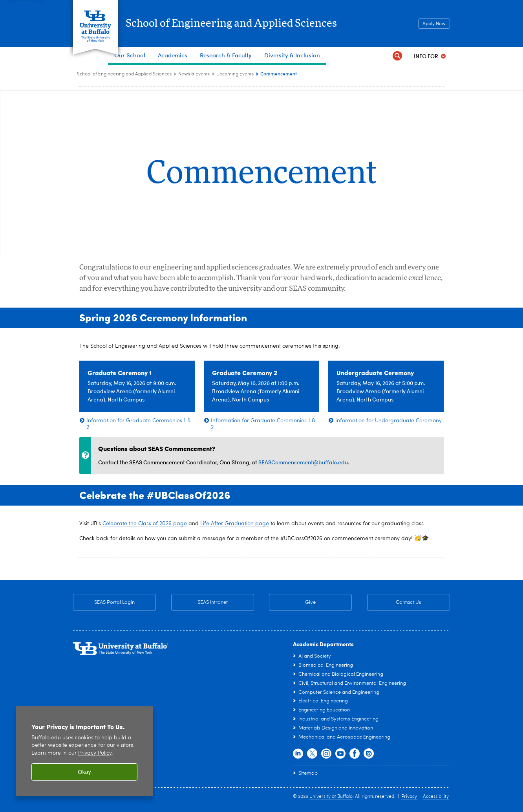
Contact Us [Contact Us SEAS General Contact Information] (394, 603)
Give (310, 602)
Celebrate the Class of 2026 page (145, 524)
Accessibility (436, 797)
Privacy (409, 797)
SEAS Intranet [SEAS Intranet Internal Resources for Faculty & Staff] (199, 603)
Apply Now (434, 24)
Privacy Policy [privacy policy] (95, 753)
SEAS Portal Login (114, 602)
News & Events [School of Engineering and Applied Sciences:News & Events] (194, 74)
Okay (84, 772)
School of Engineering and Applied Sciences (247, 24)
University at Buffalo (331, 797)
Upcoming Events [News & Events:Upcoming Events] (235, 74)
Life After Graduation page (235, 524)
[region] (84, 751)
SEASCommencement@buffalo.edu (303, 462)
